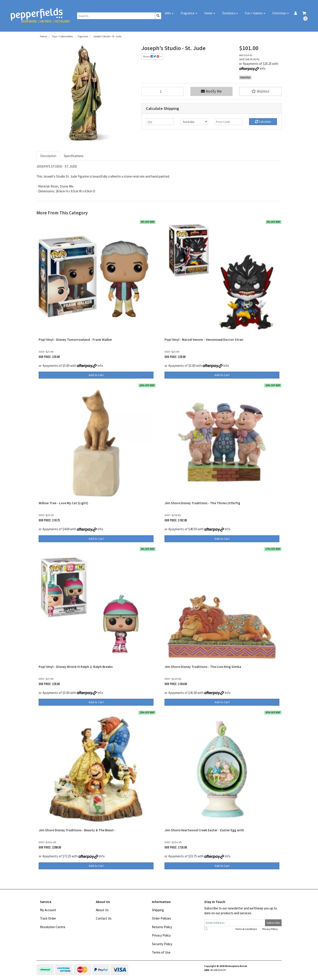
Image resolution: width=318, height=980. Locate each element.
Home (208, 13)
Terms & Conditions (246, 929)
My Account (48, 910)
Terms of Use (161, 952)
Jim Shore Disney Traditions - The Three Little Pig (202, 503)
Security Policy (162, 944)
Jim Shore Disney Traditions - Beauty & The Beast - (77, 830)
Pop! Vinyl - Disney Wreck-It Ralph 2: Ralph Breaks (76, 667)
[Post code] (229, 122)
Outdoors (229, 13)
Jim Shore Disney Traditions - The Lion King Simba (203, 667)
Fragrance (188, 13)
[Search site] (158, 16)
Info (263, 68)
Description (48, 156)
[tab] (48, 156)
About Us (102, 910)
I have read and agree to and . (241, 929)
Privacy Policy (161, 935)
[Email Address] (235, 923)
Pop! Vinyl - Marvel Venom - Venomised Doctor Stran (204, 340)
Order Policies (162, 918)
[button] (260, 91)
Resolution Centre (53, 927)
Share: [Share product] (151, 56)
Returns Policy (162, 927)
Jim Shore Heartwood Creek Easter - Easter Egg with (204, 830)
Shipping (158, 910)
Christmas (279, 13)
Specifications (74, 156)
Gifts (168, 13)
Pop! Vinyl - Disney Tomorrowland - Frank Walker (75, 340)
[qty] (160, 122)
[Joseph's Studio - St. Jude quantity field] (163, 91)
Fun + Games (254, 13)
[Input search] (116, 16)
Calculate (263, 122)
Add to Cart (96, 375)
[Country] (194, 122)
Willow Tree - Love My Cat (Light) (63, 503)
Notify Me (211, 91)
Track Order (48, 918)
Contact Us (104, 918)
